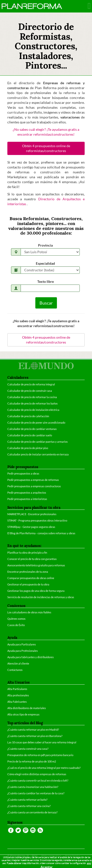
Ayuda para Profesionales (23, 651)
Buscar (46, 303)
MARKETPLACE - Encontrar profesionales (32, 514)
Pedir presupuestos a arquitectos (27, 493)
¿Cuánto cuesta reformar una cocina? (29, 806)
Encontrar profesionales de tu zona (28, 572)
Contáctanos (15, 670)
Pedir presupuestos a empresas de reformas (33, 480)
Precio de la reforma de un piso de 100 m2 (32, 761)
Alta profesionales (18, 695)
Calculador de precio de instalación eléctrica (33, 410)
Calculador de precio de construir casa (30, 391)
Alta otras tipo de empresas (23, 714)
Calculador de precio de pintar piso (28, 448)
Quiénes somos (16, 619)
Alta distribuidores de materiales (27, 708)
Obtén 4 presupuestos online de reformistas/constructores (46, 148)
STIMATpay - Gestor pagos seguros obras (31, 527)
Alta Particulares (17, 689)
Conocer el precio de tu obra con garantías (32, 559)
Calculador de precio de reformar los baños (33, 403)
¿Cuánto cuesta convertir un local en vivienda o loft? (38, 780)
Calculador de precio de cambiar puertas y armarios (38, 442)
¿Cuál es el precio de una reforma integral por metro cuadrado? (44, 768)
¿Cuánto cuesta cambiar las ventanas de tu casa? (36, 793)
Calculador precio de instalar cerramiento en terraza (38, 454)
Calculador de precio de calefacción (28, 416)
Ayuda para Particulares (22, 644)
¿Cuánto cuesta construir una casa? (28, 749)
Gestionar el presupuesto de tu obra (28, 584)
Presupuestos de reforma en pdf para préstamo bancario (40, 755)
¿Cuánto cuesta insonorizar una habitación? (33, 787)
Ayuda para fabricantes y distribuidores (31, 657)
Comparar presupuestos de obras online (31, 578)
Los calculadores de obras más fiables (29, 612)
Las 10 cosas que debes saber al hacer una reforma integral (42, 742)
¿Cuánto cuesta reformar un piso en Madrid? (33, 730)
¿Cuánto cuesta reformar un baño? (27, 800)
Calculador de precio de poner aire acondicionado (36, 422)
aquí (89, 863)
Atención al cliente (18, 663)
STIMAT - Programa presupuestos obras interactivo (37, 520)
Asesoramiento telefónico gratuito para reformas (36, 565)
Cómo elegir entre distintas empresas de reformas (37, 774)
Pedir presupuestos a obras (23, 473)
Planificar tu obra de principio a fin (27, 553)
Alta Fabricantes (17, 702)
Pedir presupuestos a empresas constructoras (34, 486)
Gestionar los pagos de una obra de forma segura (36, 591)
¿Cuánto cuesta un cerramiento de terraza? (32, 812)
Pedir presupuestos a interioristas (27, 499)
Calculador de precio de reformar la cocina (32, 397)
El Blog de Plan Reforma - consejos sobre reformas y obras (41, 533)
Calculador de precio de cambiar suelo (30, 435)
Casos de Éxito (16, 625)
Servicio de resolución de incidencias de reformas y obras (41, 597)
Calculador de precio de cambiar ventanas (32, 429)
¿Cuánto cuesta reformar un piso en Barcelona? (35, 736)
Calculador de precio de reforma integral (31, 384)
